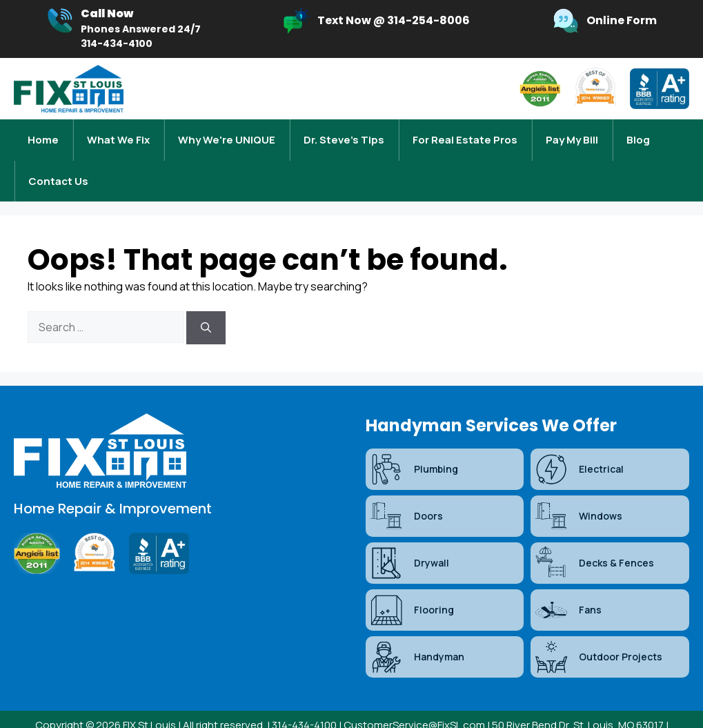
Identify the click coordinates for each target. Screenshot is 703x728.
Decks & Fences (594, 535)
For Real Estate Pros (465, 133)
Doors (406, 489)
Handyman (417, 629)
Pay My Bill (572, 133)
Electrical (579, 442)
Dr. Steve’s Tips (344, 133)
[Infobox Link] (123, 29)
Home (43, 133)
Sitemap (337, 713)
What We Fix (118, 133)
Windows (578, 489)
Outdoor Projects (598, 629)
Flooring (412, 582)
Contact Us (58, 160)
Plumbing (414, 442)
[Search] (206, 300)
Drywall (409, 535)
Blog (638, 133)
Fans (568, 582)
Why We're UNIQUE (227, 133)
